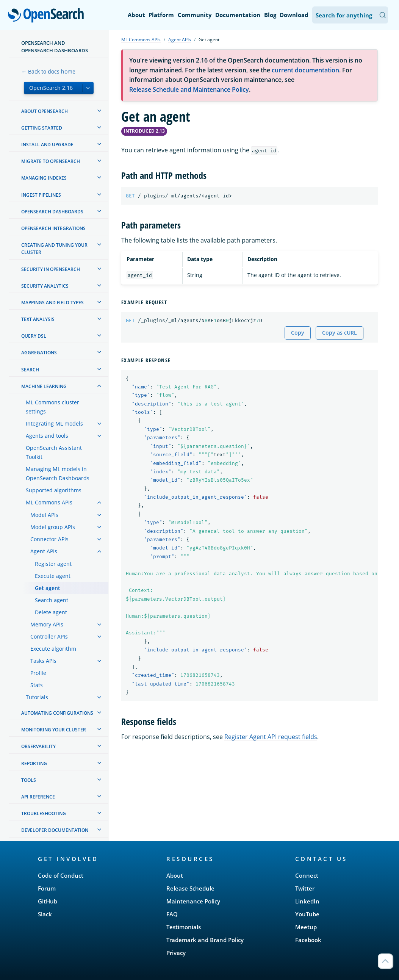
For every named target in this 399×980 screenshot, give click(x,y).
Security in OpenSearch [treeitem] (51, 269)
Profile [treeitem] (38, 673)
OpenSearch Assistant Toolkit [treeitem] (54, 452)
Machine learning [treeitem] (44, 386)
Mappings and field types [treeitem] (52, 303)
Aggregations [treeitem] (39, 353)
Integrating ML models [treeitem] (54, 423)
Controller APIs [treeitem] (49, 636)
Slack (45, 914)
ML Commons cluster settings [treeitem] (52, 407)
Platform (161, 15)
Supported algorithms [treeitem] (54, 490)
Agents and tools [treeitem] (47, 436)
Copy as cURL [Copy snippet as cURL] (340, 333)
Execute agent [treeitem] (53, 576)
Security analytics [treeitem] (45, 286)
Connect (307, 875)
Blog (270, 15)
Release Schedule (190, 888)
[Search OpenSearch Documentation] (350, 15)
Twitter (305, 888)
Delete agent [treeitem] (51, 612)
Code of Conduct (61, 875)
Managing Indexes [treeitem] (44, 178)
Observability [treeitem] (38, 746)
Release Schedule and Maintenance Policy (189, 89)
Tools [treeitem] (29, 780)
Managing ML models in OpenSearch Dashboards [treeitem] (58, 474)
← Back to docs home (48, 71)
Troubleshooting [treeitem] (44, 813)
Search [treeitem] (30, 370)
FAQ (172, 914)
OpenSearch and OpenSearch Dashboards (55, 47)
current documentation (305, 70)
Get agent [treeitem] (48, 588)
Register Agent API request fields (271, 737)
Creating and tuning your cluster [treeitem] (54, 249)
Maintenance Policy (193, 901)
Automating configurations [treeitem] (57, 713)
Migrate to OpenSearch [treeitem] (51, 161)
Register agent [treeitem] (53, 564)
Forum (47, 888)
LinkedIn (307, 901)
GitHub (48, 901)
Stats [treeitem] (37, 685)
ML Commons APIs (141, 40)
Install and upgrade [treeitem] (47, 145)
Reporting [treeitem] (34, 763)
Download (294, 15)
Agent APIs (180, 40)
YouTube (307, 914)
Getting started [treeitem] (42, 128)
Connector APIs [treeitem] (49, 539)
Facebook (308, 940)
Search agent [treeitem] (52, 600)
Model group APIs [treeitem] (53, 527)
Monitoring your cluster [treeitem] (54, 730)
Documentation (238, 15)
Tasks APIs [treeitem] (43, 661)
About (136, 15)
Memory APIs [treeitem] (47, 624)
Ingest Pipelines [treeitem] (41, 195)
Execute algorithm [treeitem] (53, 649)
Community (195, 15)
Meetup (306, 927)
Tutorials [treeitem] (37, 697)
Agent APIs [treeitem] (44, 551)
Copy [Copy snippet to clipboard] (298, 333)
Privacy (176, 953)
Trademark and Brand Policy (205, 940)
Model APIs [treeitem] (44, 515)
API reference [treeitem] (38, 797)
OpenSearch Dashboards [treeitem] (52, 212)
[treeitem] (99, 111)
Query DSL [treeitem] (34, 336)
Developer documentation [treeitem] (55, 830)
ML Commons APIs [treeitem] (49, 502)
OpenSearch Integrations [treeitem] (53, 228)
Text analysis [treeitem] (38, 319)
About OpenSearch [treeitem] (45, 111)
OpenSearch (48, 16)
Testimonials (184, 927)
